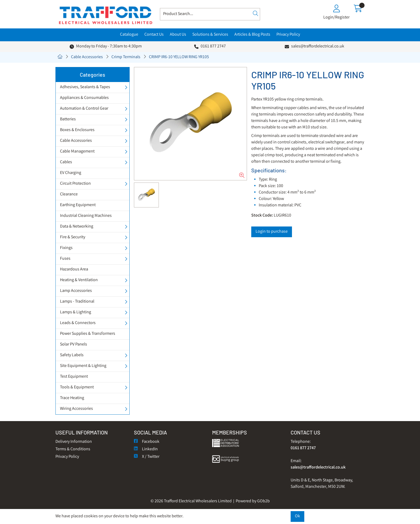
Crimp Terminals (126, 57)
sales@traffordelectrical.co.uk (318, 47)
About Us (178, 35)
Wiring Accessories (76, 409)
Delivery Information (74, 442)
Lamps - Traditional (77, 302)
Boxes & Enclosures (77, 130)
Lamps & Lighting (76, 312)
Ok (297, 516)
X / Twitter (147, 457)
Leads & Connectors (78, 323)
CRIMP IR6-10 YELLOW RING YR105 (179, 57)
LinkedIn (146, 449)
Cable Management (77, 152)
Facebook (147, 442)
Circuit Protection (75, 184)
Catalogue (129, 35)
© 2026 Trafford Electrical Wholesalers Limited (191, 501)
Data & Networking (77, 227)
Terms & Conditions (73, 449)
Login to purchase (272, 232)
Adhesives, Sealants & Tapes (85, 87)
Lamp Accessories (76, 291)
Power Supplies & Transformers (88, 334)
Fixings (66, 248)
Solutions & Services (210, 35)
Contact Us (154, 35)
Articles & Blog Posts (252, 35)
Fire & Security (73, 237)
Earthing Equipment (78, 205)
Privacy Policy (288, 35)
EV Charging (71, 173)
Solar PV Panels (74, 345)
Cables (66, 162)
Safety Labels (72, 355)
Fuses (65, 259)
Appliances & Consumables (84, 98)
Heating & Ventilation (79, 280)
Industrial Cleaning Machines (86, 216)
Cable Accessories (87, 57)
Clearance (69, 194)
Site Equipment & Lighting (83, 366)
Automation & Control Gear (84, 109)
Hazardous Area (74, 270)
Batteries (68, 119)
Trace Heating (72, 398)
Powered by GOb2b (253, 501)
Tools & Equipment (77, 387)
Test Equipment (74, 377)
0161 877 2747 (213, 47)
